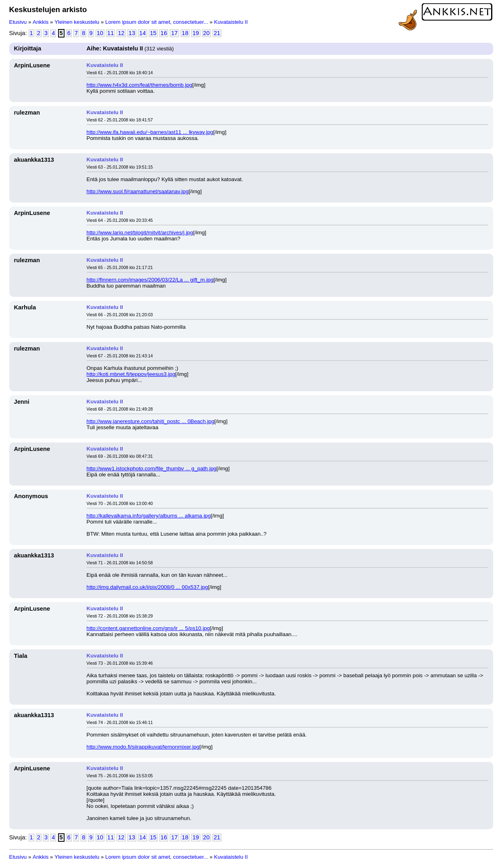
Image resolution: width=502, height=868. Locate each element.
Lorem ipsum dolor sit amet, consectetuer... (157, 22)
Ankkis (41, 22)
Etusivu (18, 22)
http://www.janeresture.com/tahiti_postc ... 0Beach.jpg (151, 421)
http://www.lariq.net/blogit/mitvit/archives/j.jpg (140, 233)
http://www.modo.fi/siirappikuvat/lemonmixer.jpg (143, 747)
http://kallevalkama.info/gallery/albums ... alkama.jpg (149, 516)
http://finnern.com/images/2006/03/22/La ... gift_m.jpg (150, 280)
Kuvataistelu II (231, 22)
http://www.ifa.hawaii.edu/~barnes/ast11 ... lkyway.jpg (150, 132)
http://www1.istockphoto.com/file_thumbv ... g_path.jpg (152, 468)
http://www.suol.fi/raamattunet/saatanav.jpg (138, 191)
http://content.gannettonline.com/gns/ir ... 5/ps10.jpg (148, 628)
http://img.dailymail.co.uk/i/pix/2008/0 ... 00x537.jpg (148, 587)
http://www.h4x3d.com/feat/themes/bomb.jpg (140, 85)
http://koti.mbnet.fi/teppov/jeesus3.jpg (131, 374)
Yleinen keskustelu (77, 22)
